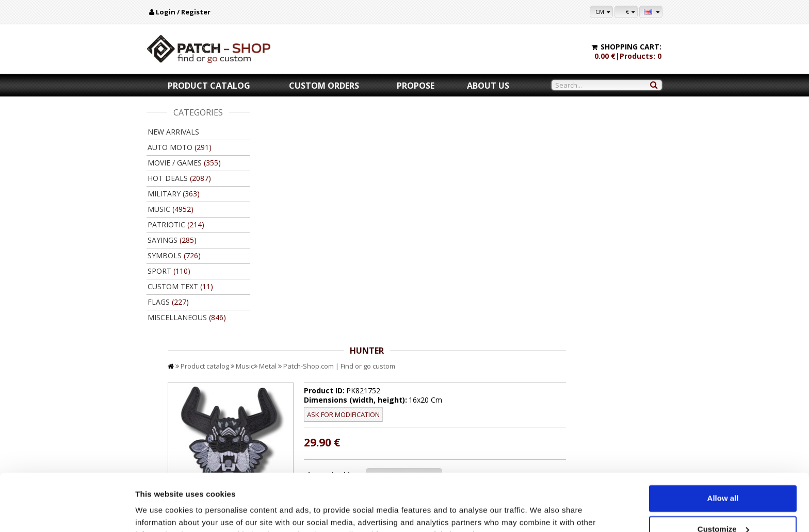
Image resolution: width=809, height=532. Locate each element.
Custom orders (324, 86)
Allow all (723, 447)
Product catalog (209, 86)
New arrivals (173, 132)
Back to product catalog (616, 380)
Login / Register (183, 12)
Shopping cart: (631, 47)
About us (488, 86)
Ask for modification (443, 176)
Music (348, 128)
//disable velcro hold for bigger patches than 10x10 (504, 238)
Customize (723, 477)
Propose (416, 86)
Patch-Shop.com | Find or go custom (442, 128)
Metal (371, 128)
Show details (159, 512)
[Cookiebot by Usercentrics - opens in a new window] (67, 512)
